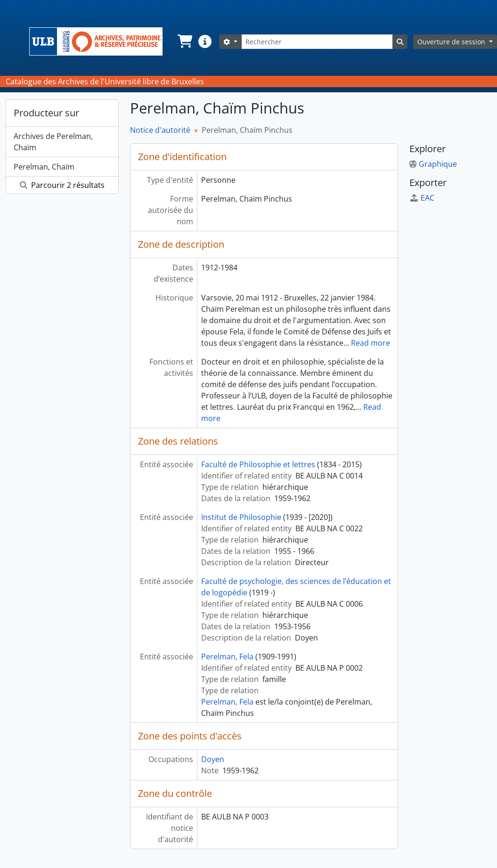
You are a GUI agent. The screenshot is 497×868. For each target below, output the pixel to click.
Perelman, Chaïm (44, 167)
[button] (184, 41)
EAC (422, 198)
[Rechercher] (317, 42)
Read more (371, 343)
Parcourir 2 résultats (62, 185)
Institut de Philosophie (241, 517)
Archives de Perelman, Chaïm (53, 142)
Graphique (433, 164)
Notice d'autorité (160, 130)
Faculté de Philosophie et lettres (258, 464)
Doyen (213, 759)
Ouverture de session (452, 42)
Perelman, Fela (227, 657)
